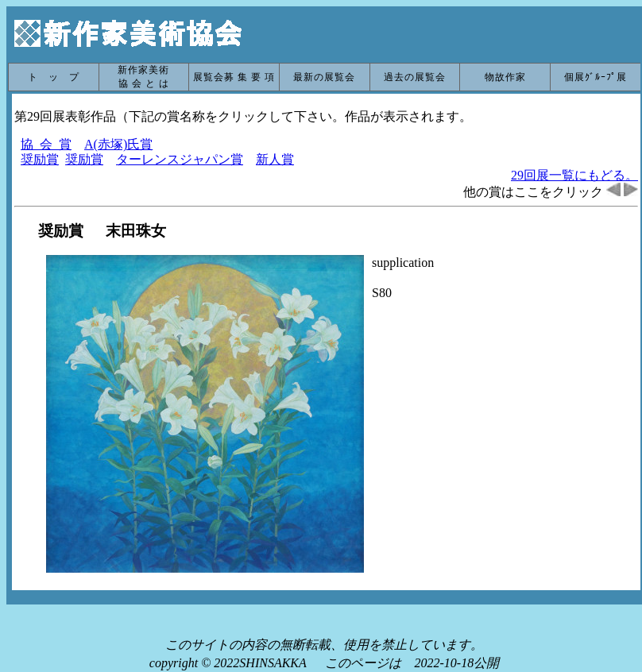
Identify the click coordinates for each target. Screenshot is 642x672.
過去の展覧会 (415, 77)
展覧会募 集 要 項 (234, 77)
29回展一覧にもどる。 (574, 175)
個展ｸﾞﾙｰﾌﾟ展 (596, 77)
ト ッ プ (54, 77)
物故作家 (505, 77)
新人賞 (275, 159)
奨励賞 (40, 159)
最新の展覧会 (324, 77)
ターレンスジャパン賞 (180, 159)
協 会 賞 (46, 144)
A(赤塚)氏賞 (118, 144)
